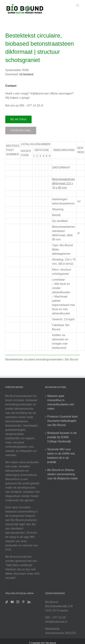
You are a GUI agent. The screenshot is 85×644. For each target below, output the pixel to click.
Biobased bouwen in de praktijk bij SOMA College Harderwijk (62, 437)
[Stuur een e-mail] (21, 131)
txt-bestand (26, 74)
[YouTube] (12, 602)
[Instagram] (18, 602)
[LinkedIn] (29, 602)
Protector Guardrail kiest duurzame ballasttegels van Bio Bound (63, 421)
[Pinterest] (23, 602)
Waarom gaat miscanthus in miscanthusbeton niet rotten (61, 402)
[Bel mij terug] (18, 119)
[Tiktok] (7, 602)
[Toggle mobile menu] (78, 5)
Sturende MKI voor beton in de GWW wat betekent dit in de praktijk (61, 456)
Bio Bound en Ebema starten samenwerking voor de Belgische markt (62, 474)
